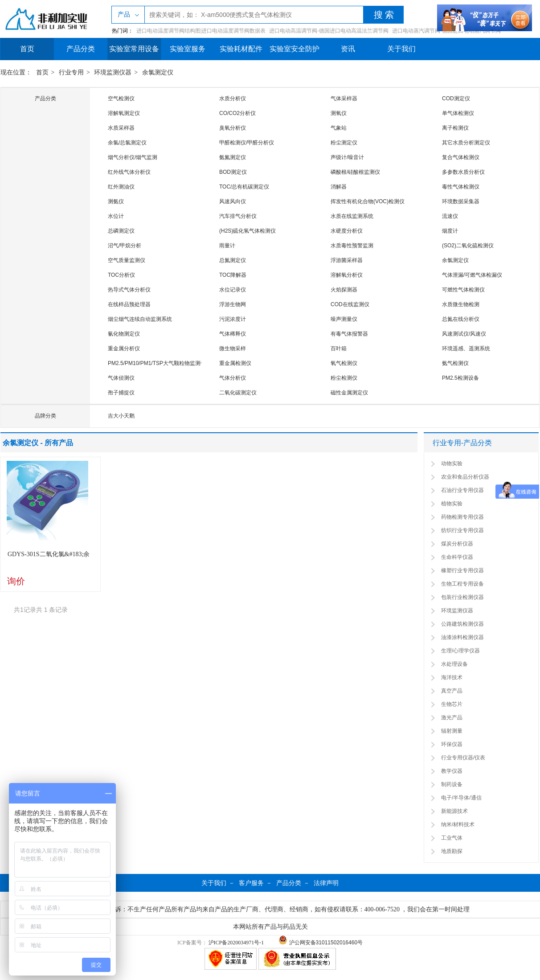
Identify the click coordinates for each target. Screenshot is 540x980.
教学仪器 (452, 771)
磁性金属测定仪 (349, 393)
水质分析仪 (233, 98)
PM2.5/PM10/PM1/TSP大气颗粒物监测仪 (157, 363)
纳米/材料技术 (458, 824)
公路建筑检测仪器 (462, 624)
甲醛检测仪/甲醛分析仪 (247, 143)
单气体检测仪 (458, 113)
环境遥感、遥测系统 (466, 349)
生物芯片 (452, 704)
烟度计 (450, 231)
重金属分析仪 (124, 349)
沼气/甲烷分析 (125, 246)
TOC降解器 (233, 275)
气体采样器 (344, 98)
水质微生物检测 (461, 304)
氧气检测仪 (344, 363)
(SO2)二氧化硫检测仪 (468, 246)
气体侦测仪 (121, 378)
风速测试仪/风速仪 (464, 334)
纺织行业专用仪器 (462, 530)
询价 (16, 581)
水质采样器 (121, 128)
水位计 (116, 216)
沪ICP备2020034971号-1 (236, 943)
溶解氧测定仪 (124, 113)
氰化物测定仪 (124, 334)
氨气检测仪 (455, 363)
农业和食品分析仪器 (465, 477)
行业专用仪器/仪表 (463, 758)
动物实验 (452, 463)
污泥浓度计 (233, 319)
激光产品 (452, 718)
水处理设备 (454, 664)
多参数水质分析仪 (463, 172)
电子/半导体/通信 (461, 798)
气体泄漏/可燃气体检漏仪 (472, 275)
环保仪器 (452, 744)
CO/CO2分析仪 (237, 113)
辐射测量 (452, 731)
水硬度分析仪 (347, 231)
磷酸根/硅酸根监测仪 (355, 172)
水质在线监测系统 (352, 216)
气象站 (339, 128)
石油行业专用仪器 (462, 490)
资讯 (348, 49)
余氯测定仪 (158, 72)
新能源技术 (454, 811)
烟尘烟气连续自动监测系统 (140, 319)
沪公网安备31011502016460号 (321, 943)
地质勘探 (452, 851)
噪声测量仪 (344, 319)
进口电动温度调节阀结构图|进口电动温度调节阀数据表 (201, 31)
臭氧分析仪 (233, 128)
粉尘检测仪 (344, 378)
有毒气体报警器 (349, 334)
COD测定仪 (456, 98)
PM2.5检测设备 (460, 378)
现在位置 (13, 72)
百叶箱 (339, 349)
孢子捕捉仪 (121, 393)
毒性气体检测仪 (461, 187)
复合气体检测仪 (461, 157)
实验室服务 (188, 49)
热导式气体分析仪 (129, 290)
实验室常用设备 (134, 49)
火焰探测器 (344, 290)
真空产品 (452, 691)
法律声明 (326, 883)
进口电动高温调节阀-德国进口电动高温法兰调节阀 (329, 31)
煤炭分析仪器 (457, 544)
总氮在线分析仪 (461, 319)
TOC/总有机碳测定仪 (244, 187)
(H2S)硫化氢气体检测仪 (247, 231)
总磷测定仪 (121, 231)
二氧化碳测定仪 (238, 393)
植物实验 (452, 504)
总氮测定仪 (233, 260)
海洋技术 (452, 677)
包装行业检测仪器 (462, 597)
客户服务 (251, 883)
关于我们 (401, 49)
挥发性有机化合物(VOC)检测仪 (368, 201)
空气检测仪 (121, 98)
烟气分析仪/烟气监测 (133, 157)
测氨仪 (116, 201)
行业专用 (71, 72)
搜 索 (384, 15)
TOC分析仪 (121, 275)
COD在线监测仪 (350, 304)
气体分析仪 (233, 378)
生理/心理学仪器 (460, 651)
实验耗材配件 (241, 49)
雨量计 (227, 246)
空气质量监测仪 (127, 260)
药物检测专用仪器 (462, 517)
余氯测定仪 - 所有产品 (38, 443)
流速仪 (450, 216)
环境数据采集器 (461, 201)
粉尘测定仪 (344, 143)
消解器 (339, 187)
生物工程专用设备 (462, 584)
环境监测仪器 (113, 72)
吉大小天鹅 (121, 416)
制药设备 (452, 784)
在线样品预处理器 (129, 304)
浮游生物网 (233, 304)
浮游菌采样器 (347, 260)
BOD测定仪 (233, 172)
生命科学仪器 (457, 557)
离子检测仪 (455, 128)
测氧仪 (339, 113)
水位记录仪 (233, 290)
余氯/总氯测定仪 (127, 143)
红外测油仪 (121, 187)
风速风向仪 (233, 201)
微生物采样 (233, 349)
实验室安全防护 (295, 49)
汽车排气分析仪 (238, 216)
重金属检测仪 (235, 363)
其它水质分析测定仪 (466, 143)
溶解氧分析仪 (347, 275)
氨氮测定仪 (233, 157)
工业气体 (452, 838)
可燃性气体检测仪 (463, 290)
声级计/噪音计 (347, 157)
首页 (27, 49)
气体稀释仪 (233, 334)
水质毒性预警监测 (352, 246)
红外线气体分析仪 (129, 172)
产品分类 (81, 49)
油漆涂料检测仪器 (462, 637)
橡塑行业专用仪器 (462, 570)
